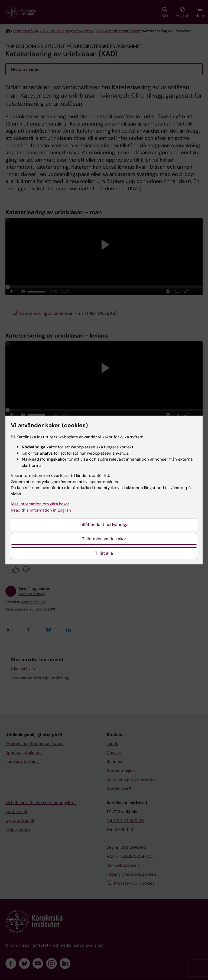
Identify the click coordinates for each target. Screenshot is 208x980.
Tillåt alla (104, 553)
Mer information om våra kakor (40, 504)
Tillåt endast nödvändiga (104, 524)
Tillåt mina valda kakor (104, 539)
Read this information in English (41, 510)
